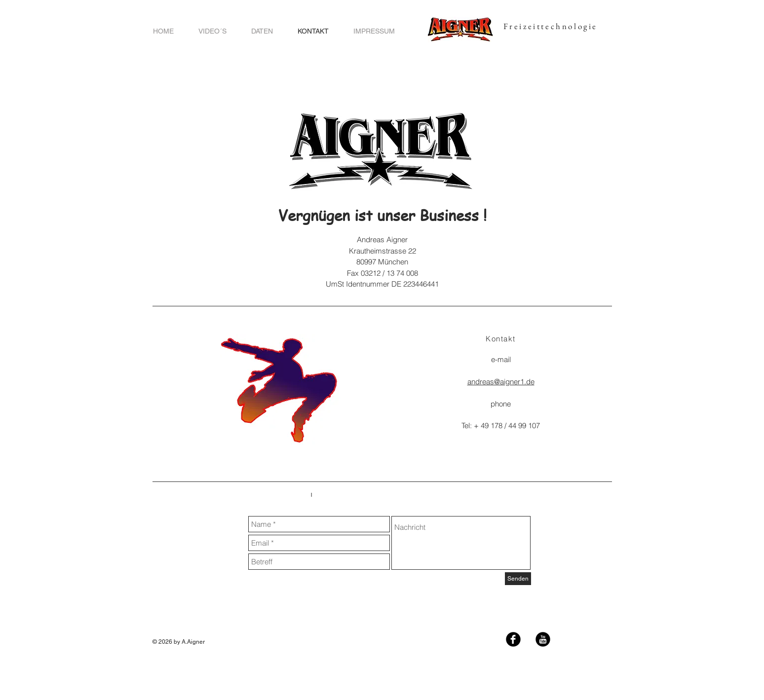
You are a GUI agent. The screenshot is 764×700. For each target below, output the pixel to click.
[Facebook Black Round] (513, 639)
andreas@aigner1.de (501, 382)
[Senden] (518, 579)
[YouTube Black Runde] (543, 639)
